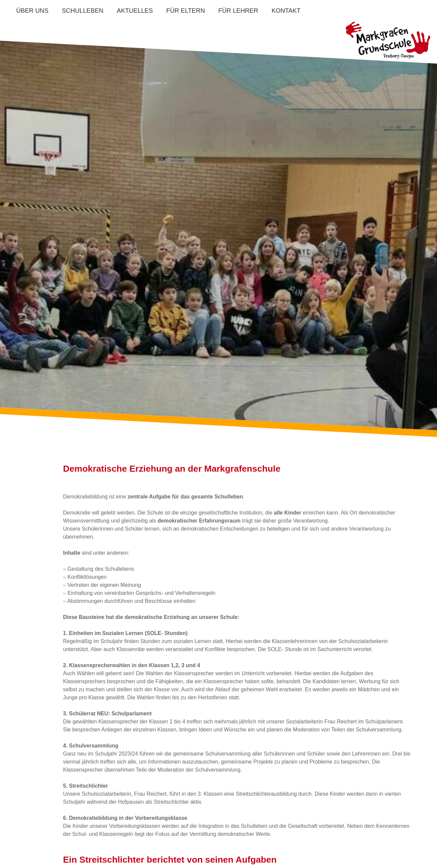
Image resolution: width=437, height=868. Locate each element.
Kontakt (286, 11)
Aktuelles (135, 11)
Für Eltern (186, 11)
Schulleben (83, 11)
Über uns (32, 11)
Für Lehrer (238, 11)
